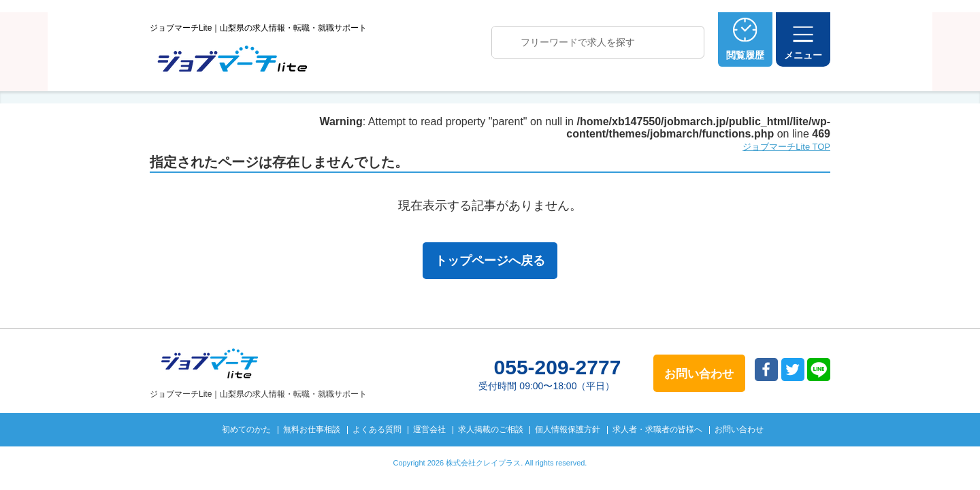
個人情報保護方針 (568, 429)
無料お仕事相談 (312, 429)
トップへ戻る (894, 457)
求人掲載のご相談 (491, 429)
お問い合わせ (739, 429)
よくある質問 (377, 429)
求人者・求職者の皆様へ (657, 429)
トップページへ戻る (490, 261)
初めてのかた (246, 429)
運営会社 (429, 429)
